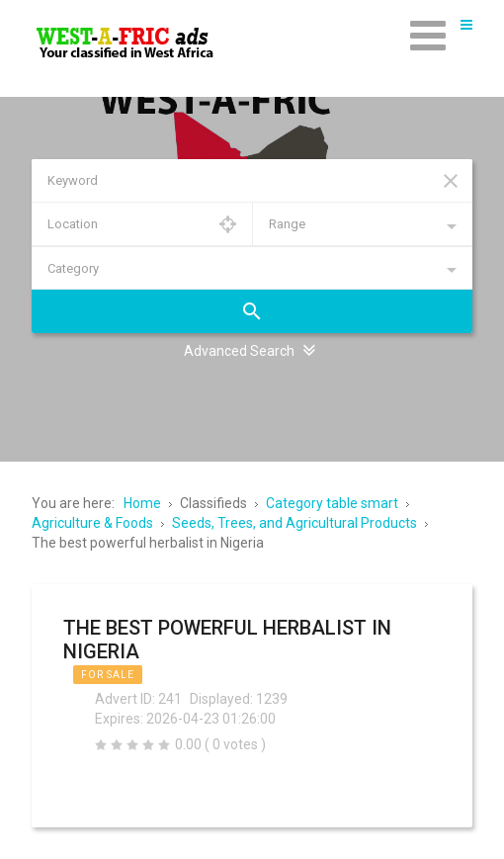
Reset (451, 181)
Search (252, 311)
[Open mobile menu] (428, 35)
